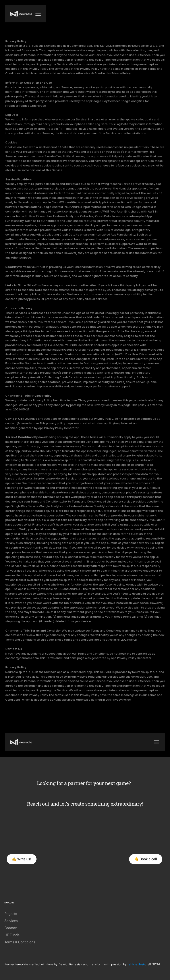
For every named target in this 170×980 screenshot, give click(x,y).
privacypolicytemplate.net (114, 423)
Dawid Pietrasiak (70, 964)
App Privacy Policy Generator (58, 428)
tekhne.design (137, 964)
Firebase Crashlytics (32, 106)
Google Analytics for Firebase (60, 506)
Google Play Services (106, 101)
